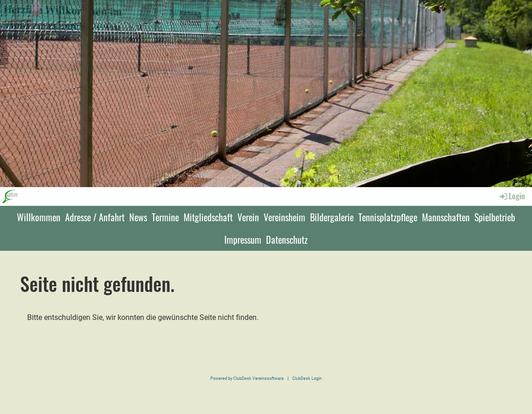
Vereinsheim (284, 217)
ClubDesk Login (307, 378)
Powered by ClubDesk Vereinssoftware (247, 378)
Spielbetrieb (495, 217)
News (138, 217)
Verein (248, 217)
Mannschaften (446, 217)
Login (512, 196)
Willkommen (39, 217)
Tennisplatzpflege (388, 217)
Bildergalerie (332, 217)
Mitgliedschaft (208, 217)
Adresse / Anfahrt (95, 217)
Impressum (243, 240)
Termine (165, 217)
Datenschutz (287, 240)
